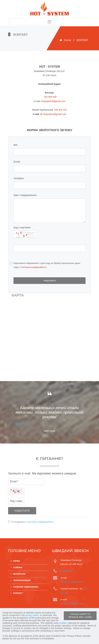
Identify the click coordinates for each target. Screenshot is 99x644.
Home (68, 40)
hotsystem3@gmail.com (53, 101)
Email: (17, 162)
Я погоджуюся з (33, 522)
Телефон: (19, 178)
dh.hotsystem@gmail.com (53, 114)
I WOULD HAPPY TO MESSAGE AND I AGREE (80, 616)
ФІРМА (17, 561)
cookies (63, 623)
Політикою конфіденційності (34, 267)
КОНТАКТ (18, 593)
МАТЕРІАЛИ (19, 574)
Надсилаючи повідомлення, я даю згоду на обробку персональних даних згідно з (47, 265)
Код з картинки (22, 227)
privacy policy (32, 615)
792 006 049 (50, 97)
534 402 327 (61, 110)
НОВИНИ (18, 567)
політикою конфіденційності (40, 522)
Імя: (16, 145)
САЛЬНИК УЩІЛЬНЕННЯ (26, 587)
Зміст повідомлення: (25, 195)
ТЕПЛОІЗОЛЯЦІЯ (22, 580)
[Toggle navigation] (49, 22)
